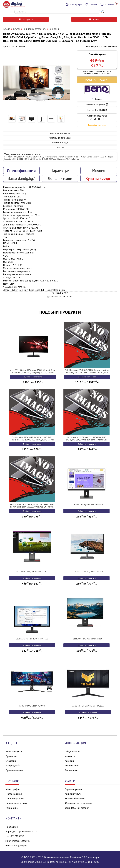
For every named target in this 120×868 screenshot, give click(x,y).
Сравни (97, 99)
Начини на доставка (16, 803)
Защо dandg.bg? (21, 178)
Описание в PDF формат (97, 105)
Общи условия (72, 751)
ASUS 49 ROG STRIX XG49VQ (32, 706)
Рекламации (71, 770)
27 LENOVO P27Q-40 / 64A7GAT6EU (32, 572)
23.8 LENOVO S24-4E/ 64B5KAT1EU (32, 639)
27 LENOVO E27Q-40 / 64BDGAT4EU (86, 504)
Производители (14, 770)
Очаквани (11, 761)
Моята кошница (14, 794)
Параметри (60, 170)
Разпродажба (13, 765)
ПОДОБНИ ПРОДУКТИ (60, 312)
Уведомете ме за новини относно (59, 156)
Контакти (70, 756)
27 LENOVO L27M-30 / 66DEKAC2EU (87, 572)
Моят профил (13, 789)
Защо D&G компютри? (77, 808)
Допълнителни (60, 178)
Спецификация (21, 171)
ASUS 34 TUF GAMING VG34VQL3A (88, 706)
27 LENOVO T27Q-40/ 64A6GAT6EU (86, 639)
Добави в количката (33, 377)
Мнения (99, 170)
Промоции (11, 756)
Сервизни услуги (73, 789)
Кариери (69, 761)
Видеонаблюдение (75, 798)
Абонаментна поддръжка (78, 803)
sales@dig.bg (20, 845)
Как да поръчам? (15, 798)
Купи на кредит (99, 178)
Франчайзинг (72, 765)
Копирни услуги (73, 794)
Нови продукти (14, 751)
